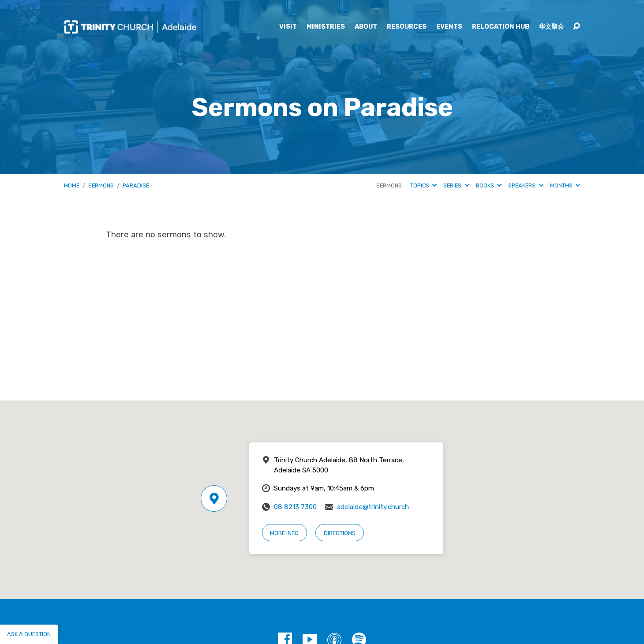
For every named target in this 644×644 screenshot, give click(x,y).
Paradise (136, 185)
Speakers (526, 185)
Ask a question (29, 634)
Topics (423, 185)
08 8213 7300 (295, 507)
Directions (340, 533)
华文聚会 (551, 27)
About (366, 27)
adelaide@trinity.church (373, 507)
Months (565, 185)
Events (449, 27)
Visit (288, 27)
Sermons (101, 185)
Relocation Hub (501, 27)
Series (456, 185)
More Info (284, 533)
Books (489, 185)
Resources (407, 27)
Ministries (326, 27)
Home (72, 185)
